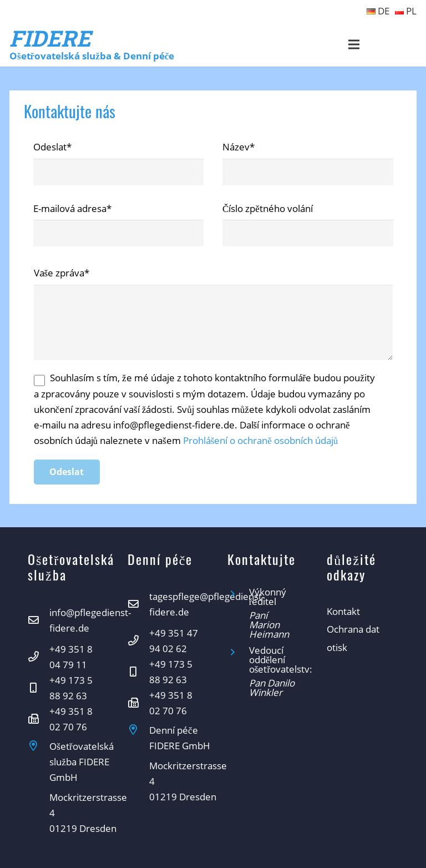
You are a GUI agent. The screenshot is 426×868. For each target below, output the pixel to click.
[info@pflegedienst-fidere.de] (39, 620)
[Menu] (354, 44)
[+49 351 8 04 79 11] (39, 657)
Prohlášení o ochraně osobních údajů (261, 440)
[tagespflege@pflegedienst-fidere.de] (138, 604)
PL (406, 11)
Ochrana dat (353, 629)
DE (378, 11)
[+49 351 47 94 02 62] (138, 641)
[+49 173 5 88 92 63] (39, 688)
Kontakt (343, 611)
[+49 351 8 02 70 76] (39, 719)
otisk (337, 647)
